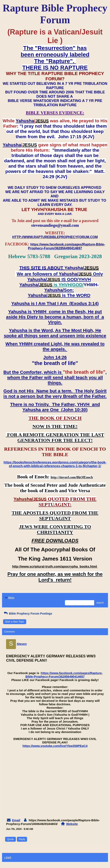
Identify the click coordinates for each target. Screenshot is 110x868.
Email (16, 820)
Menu (9, 598)
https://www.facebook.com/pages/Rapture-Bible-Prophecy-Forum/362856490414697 (64, 675)
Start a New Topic (15, 622)
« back (8, 857)
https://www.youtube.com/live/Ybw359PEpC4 (55, 746)
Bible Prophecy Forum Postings (28, 614)
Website (72, 824)
